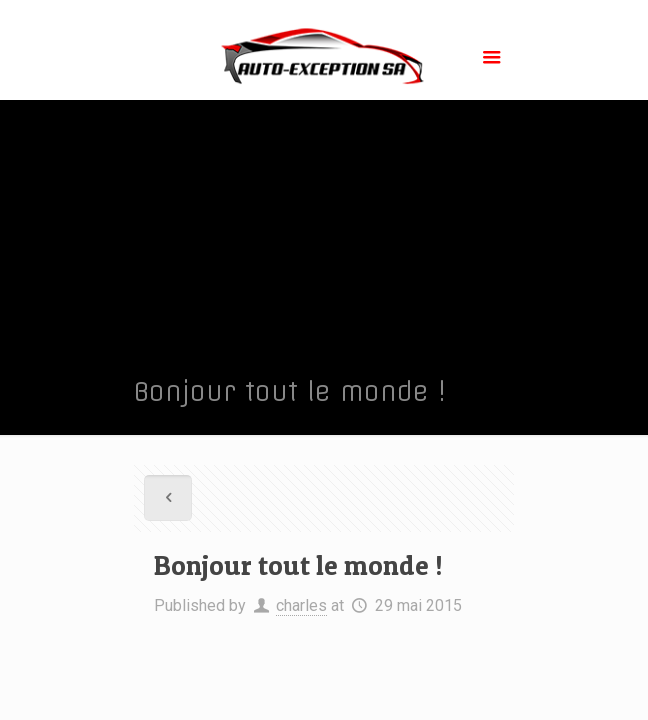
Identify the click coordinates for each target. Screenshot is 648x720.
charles (301, 605)
